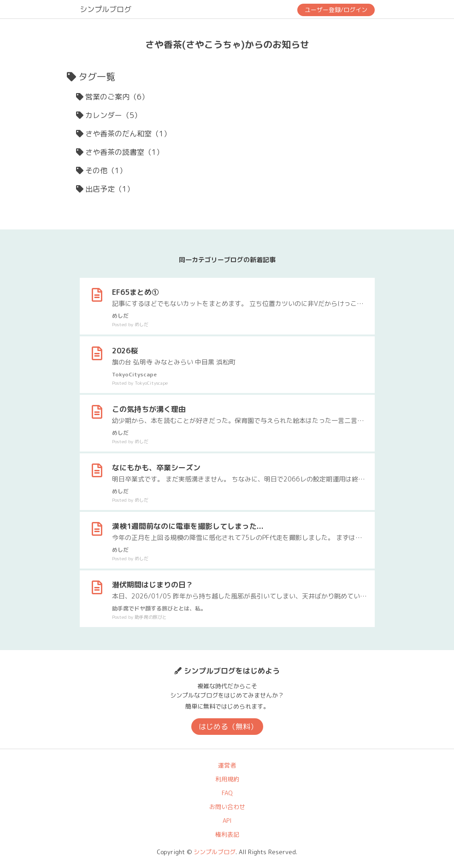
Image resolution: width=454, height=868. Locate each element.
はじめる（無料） (228, 727)
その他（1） (106, 170)
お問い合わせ (227, 807)
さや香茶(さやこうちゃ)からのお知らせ (227, 44)
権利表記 (227, 834)
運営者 (227, 765)
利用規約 (227, 779)
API (227, 821)
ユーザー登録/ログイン (336, 10)
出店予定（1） (110, 189)
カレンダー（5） (113, 115)
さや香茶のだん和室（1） (128, 134)
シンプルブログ (106, 9)
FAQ (227, 793)
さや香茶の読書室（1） (124, 152)
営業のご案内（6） (117, 97)
